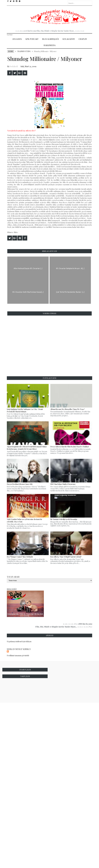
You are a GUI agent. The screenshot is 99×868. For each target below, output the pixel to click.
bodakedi (14, 66)
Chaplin (83, 39)
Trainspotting (24, 51)
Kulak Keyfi (69, 39)
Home (11, 51)
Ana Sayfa (17, 39)
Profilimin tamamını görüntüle (18, 656)
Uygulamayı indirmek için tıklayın (19, 641)
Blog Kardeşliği (51, 39)
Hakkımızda (50, 45)
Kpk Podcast (32, 39)
